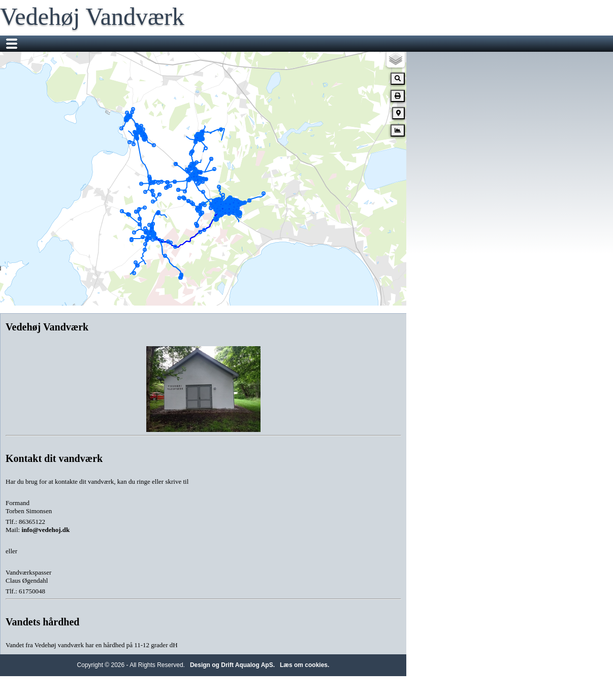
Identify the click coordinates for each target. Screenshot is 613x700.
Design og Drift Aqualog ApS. (232, 665)
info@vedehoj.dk (45, 530)
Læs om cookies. (304, 665)
